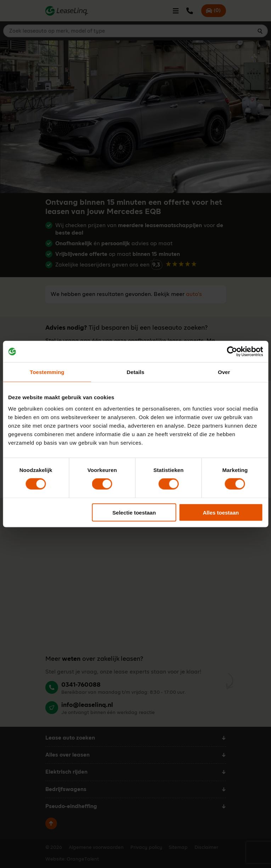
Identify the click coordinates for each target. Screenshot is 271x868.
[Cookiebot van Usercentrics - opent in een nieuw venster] (232, 352)
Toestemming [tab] (47, 372)
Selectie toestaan (134, 512)
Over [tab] (224, 372)
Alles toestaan (221, 512)
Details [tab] (136, 372)
